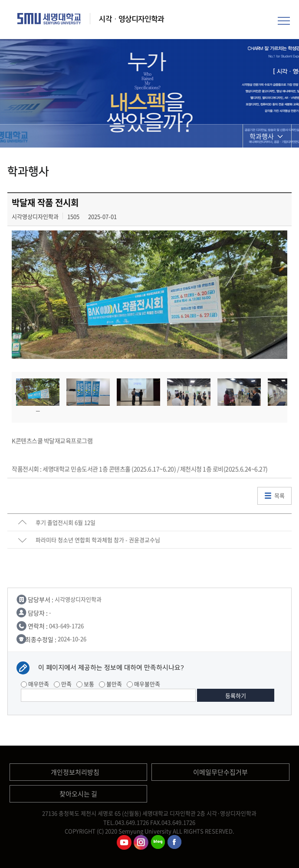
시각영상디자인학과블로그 (158, 842)
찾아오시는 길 (78, 794)
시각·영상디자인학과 (131, 19)
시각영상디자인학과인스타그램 (141, 842)
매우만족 (35, 684)
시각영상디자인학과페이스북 (175, 842)
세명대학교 (49, 19)
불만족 (110, 684)
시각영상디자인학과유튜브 (124, 842)
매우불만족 (143, 684)
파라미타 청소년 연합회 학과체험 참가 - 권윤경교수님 (98, 540)
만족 (63, 684)
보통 (85, 684)
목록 (279, 495)
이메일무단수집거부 (220, 772)
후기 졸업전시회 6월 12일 (66, 522)
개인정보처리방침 (75, 772)
